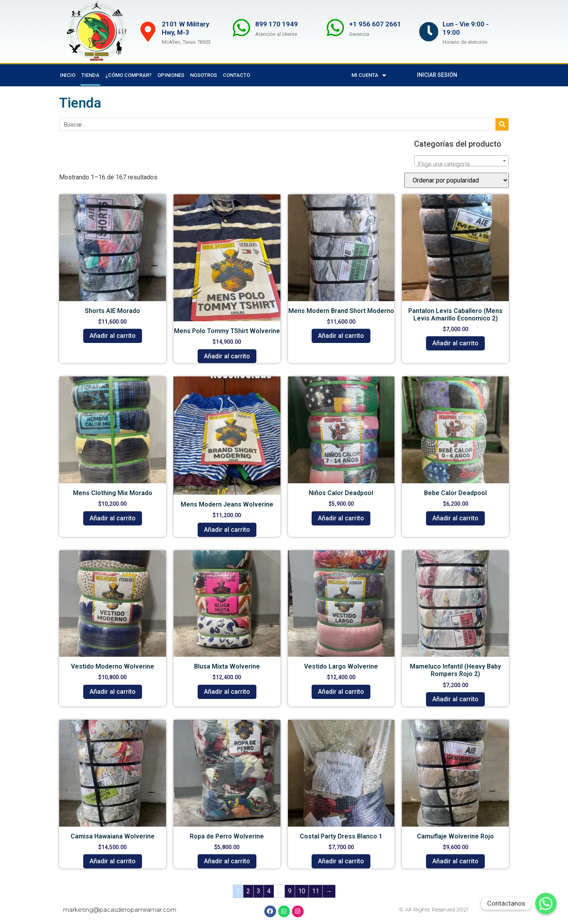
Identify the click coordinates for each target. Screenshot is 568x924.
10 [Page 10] (302, 891)
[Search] (502, 124)
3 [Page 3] (259, 891)
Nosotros (204, 75)
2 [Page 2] (248, 891)
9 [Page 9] (290, 891)
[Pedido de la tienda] (457, 180)
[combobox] (461, 161)
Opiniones (171, 75)
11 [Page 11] (316, 891)
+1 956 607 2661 (375, 24)
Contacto (236, 75)
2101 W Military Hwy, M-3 (185, 28)
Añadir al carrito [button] (113, 336)
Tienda (90, 75)
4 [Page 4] (269, 891)
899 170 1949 (277, 24)
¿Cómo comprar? (128, 75)
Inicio (68, 75)
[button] (437, 75)
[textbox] (461, 164)
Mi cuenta (369, 75)
